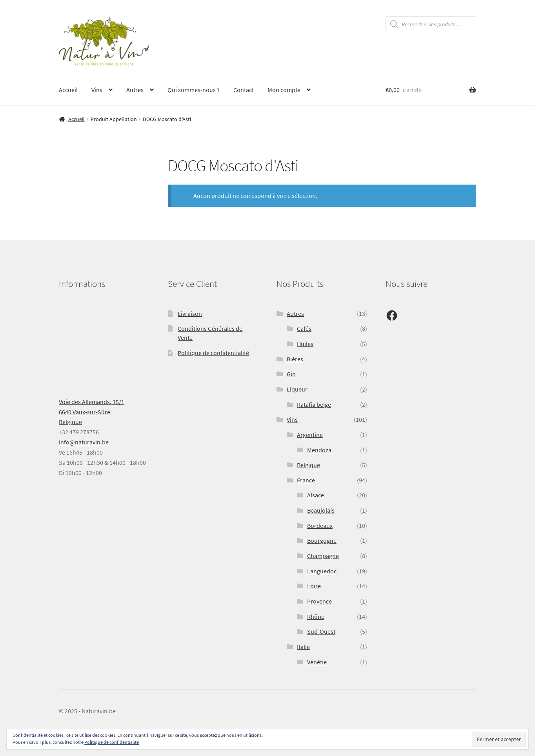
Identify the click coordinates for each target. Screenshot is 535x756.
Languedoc (322, 571)
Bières (295, 359)
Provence (319, 601)
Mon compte (284, 90)
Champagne (323, 556)
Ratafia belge (314, 404)
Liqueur (297, 389)
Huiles (305, 344)
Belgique (308, 465)
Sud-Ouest (321, 631)
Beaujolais (321, 510)
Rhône (316, 616)
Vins (97, 90)
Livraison (190, 314)
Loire (314, 586)
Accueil (68, 90)
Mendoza (319, 450)
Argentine (310, 435)
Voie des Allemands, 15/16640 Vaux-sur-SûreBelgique (92, 412)
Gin (291, 374)
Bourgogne (322, 540)
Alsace (316, 495)
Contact (244, 90)
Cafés (304, 328)
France (306, 480)
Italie (303, 647)
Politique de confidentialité (213, 353)
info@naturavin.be (84, 442)
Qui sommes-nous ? (194, 90)
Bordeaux (320, 526)
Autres (135, 90)
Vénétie (317, 662)
